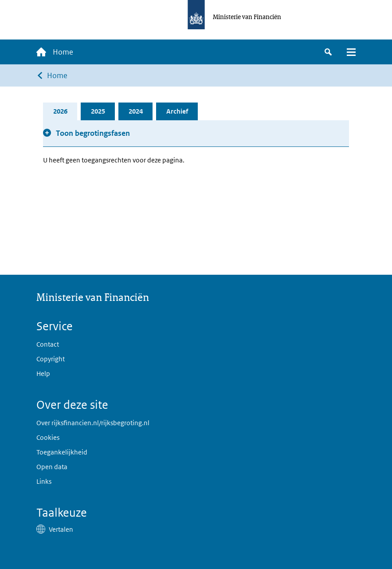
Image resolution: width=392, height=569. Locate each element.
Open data (52, 467)
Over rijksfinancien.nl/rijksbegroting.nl (93, 423)
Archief (177, 111)
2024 (136, 111)
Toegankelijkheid (62, 452)
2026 (60, 111)
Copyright (51, 359)
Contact (48, 344)
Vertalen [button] (61, 529)
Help (43, 373)
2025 (98, 111)
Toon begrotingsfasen (93, 133)
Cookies (48, 437)
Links (44, 481)
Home (57, 75)
